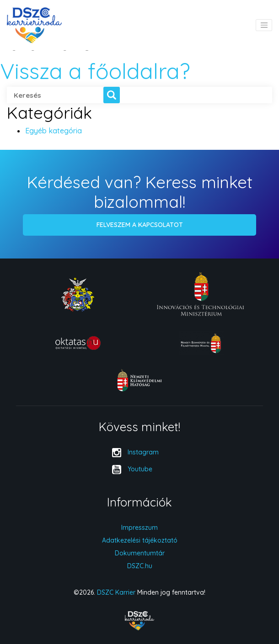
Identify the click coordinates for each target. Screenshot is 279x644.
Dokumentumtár (140, 553)
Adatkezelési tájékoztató (140, 540)
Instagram (143, 452)
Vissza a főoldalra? (95, 71)
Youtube (140, 469)
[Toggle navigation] (264, 25)
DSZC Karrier (116, 592)
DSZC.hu (140, 566)
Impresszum (139, 528)
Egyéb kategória (54, 131)
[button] (112, 95)
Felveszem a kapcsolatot (140, 225)
